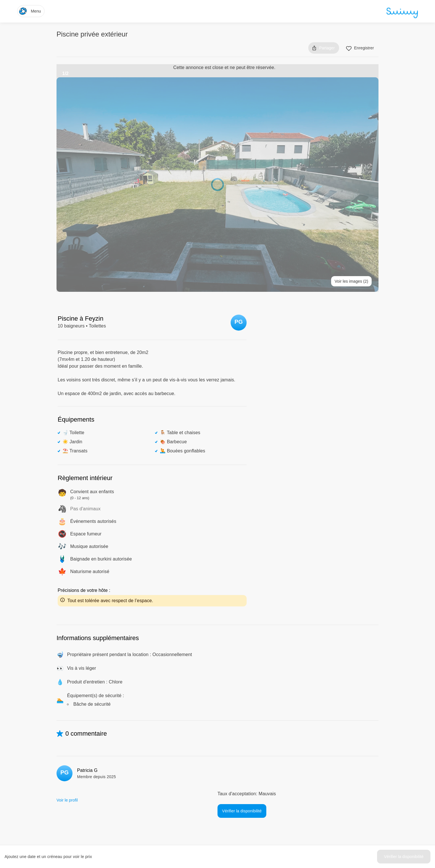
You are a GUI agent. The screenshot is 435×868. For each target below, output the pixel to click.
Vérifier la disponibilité (404, 857)
